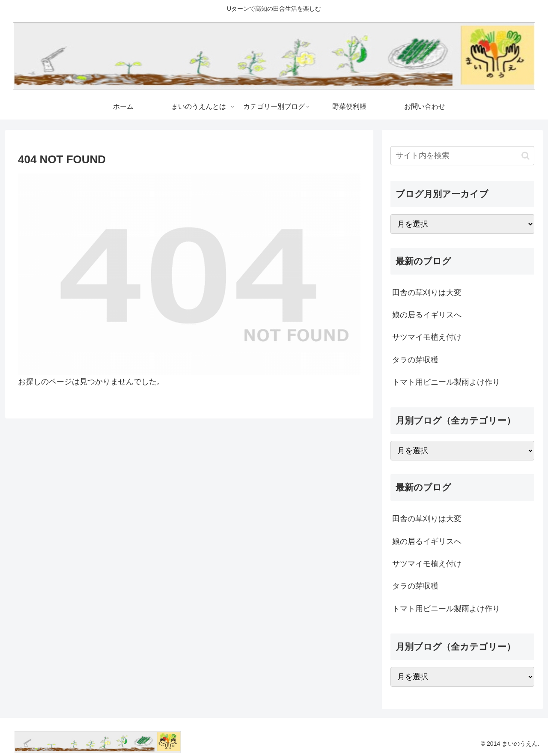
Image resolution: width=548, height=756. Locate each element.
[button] (526, 156)
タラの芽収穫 (415, 360)
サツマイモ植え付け (427, 337)
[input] (462, 156)
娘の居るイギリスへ (427, 315)
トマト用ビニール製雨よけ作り (446, 382)
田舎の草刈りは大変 (427, 293)
